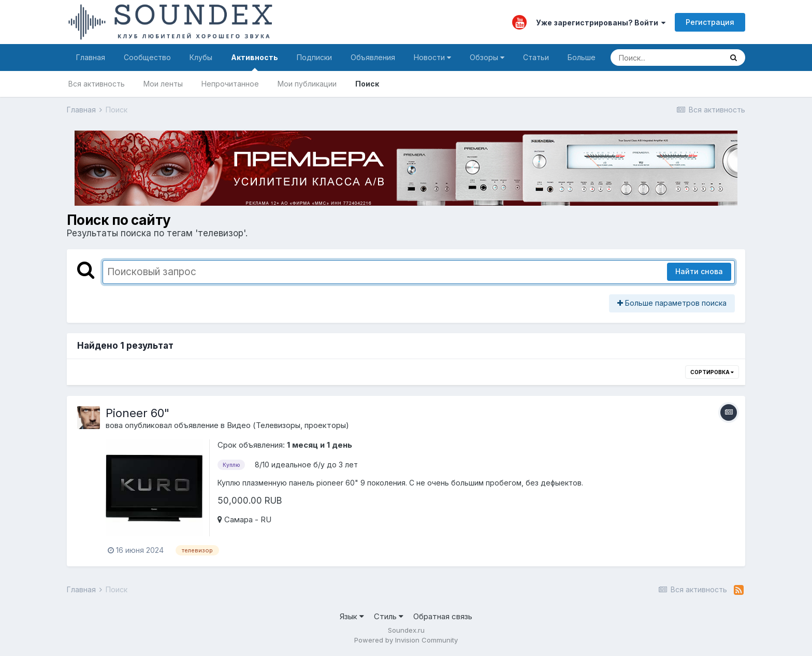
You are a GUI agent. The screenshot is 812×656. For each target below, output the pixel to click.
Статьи (536, 57)
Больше (582, 57)
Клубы (201, 57)
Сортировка (712, 372)
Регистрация (710, 22)
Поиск (367, 84)
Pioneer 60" (137, 413)
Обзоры (487, 57)
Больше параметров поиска (672, 303)
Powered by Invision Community (406, 640)
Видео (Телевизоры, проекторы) (288, 425)
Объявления (373, 57)
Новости (432, 57)
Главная (91, 57)
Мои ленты (163, 84)
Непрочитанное (230, 84)
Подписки (314, 57)
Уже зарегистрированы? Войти (601, 23)
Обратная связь (443, 616)
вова (114, 425)
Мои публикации (307, 84)
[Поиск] (666, 58)
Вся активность (97, 84)
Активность (255, 62)
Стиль (389, 616)
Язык (352, 616)
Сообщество (147, 57)
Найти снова (699, 271)
